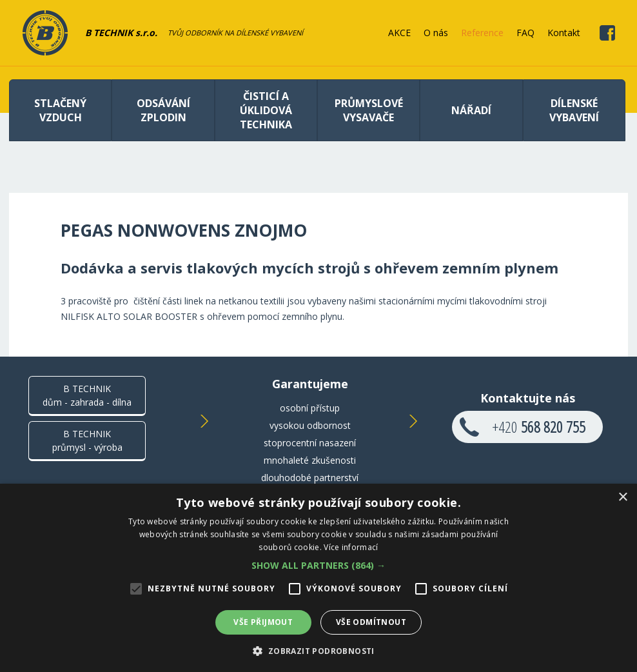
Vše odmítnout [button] (371, 622)
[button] (318, 565)
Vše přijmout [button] (263, 622)
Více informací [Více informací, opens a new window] (351, 547)
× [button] (622, 498)
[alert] (318, 578)
